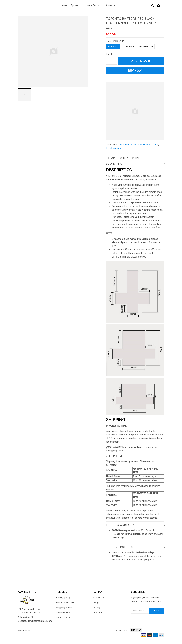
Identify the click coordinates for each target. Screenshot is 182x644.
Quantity (110, 54)
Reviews (98, 613)
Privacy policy (63, 597)
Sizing (97, 608)
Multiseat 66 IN (146, 47)
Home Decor (94, 5)
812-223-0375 (26, 617)
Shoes (110, 5)
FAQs (96, 603)
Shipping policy (64, 608)
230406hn (124, 145)
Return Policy (63, 613)
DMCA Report (121, 630)
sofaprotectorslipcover (142, 145)
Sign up (156, 611)
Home (64, 5)
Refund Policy (63, 618)
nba (156, 145)
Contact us (99, 597)
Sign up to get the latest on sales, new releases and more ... (147, 601)
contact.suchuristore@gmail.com (35, 621)
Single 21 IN (118, 41)
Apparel (76, 5)
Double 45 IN (129, 47)
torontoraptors (113, 148)
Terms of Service (65, 603)
